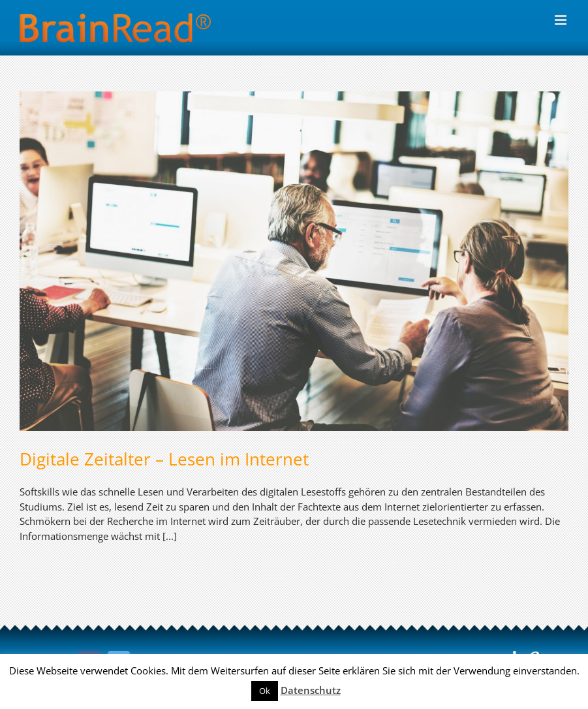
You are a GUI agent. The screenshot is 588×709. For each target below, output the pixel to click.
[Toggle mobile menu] (562, 20)
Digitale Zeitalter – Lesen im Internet (164, 459)
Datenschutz (311, 690)
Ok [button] (265, 691)
